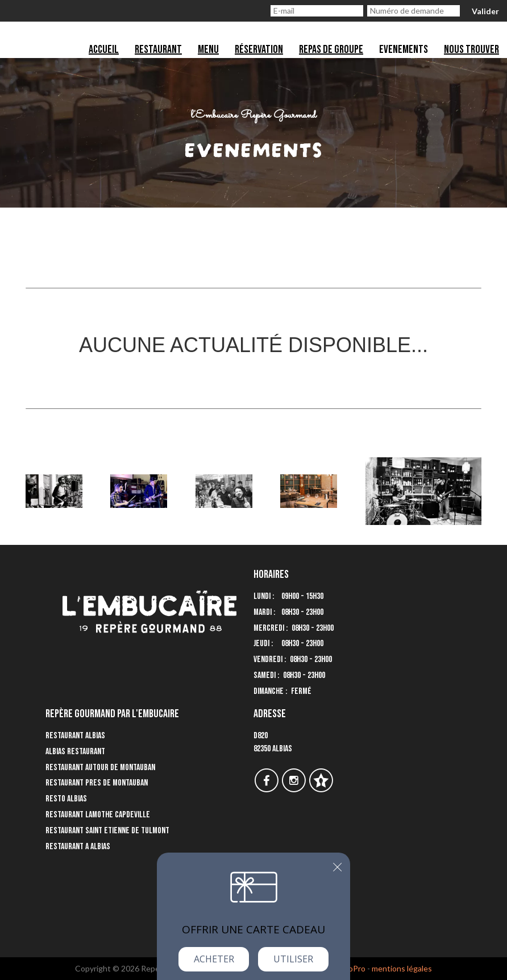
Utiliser (293, 959)
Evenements (404, 49)
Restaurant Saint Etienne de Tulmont (107, 831)
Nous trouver (471, 49)
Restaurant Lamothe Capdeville (98, 815)
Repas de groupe (331, 49)
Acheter (214, 959)
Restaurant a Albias (78, 847)
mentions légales (402, 968)
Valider (485, 11)
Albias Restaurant (75, 752)
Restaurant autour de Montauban (100, 768)
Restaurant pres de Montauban (97, 783)
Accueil (104, 49)
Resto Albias (66, 799)
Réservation (259, 49)
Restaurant (158, 49)
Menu (208, 49)
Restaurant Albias (75, 736)
